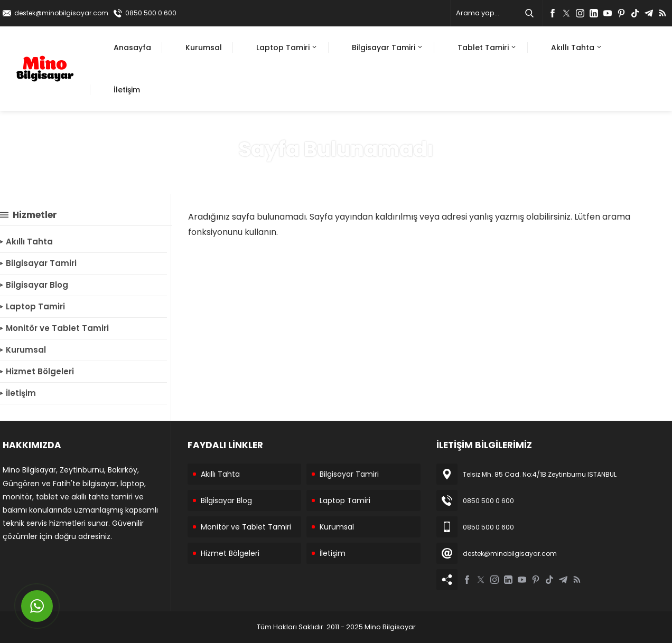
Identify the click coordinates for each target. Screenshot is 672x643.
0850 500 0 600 (151, 13)
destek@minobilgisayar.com (61, 13)
